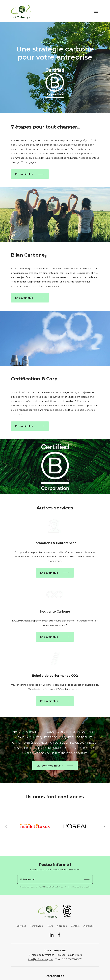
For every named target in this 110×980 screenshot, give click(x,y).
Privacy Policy (64, 887)
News (50, 926)
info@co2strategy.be (40, 959)
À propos (62, 926)
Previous (9, 826)
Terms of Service (79, 887)
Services (21, 926)
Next (101, 826)
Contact (75, 926)
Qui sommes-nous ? (50, 766)
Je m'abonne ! (87, 879)
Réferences (36, 926)
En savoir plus (24, 174)
